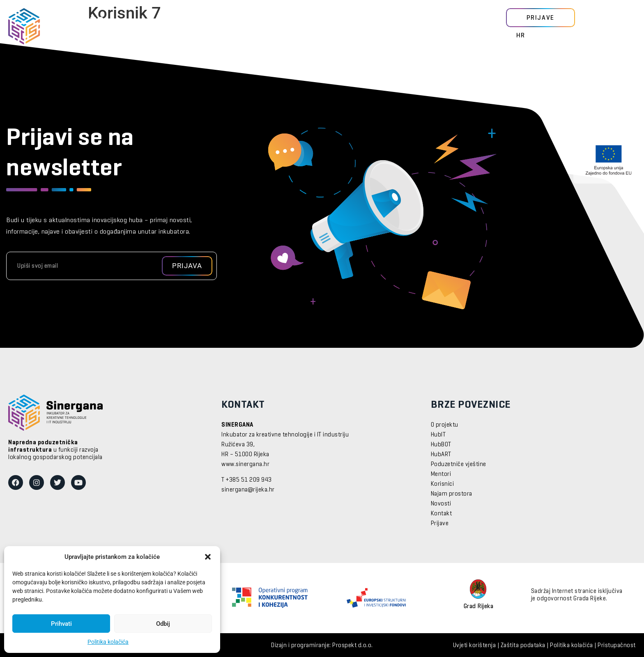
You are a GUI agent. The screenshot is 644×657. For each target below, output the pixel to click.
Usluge (294, 27)
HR (521, 36)
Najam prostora (452, 494)
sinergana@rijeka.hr (248, 490)
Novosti (334, 27)
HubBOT (441, 445)
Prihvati (61, 624)
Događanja (379, 27)
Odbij (163, 624)
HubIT (438, 435)
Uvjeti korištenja (475, 646)
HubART (441, 455)
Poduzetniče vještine (459, 464)
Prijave (440, 524)
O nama (424, 27)
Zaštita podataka (523, 646)
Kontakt (442, 514)
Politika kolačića (108, 642)
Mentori (208, 27)
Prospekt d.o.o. (353, 646)
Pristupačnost (617, 646)
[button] (208, 557)
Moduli (167, 27)
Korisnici (251, 27)
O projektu (445, 425)
